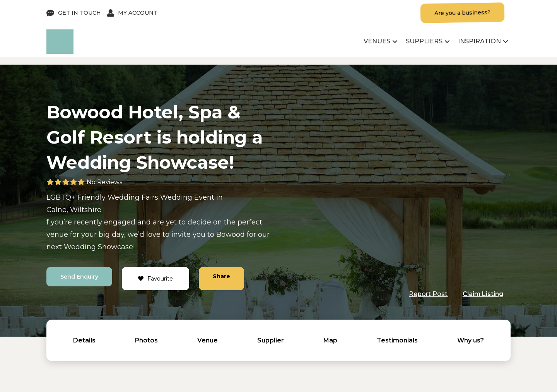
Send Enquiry (79, 277)
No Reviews (104, 182)
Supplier (271, 340)
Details (84, 340)
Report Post (428, 294)
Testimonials (397, 340)
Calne (56, 210)
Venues (377, 41)
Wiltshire (86, 210)
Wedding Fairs (133, 197)
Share (221, 276)
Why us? (471, 340)
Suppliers (424, 41)
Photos (146, 340)
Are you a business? (462, 13)
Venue (208, 340)
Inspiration (479, 41)
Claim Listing (483, 294)
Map (330, 340)
